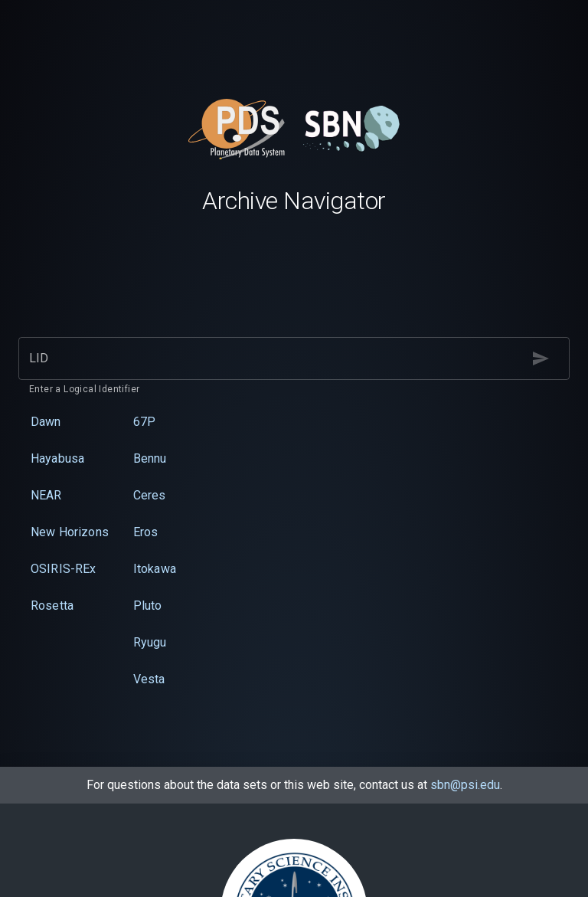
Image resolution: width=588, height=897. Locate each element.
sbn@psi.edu (465, 785)
